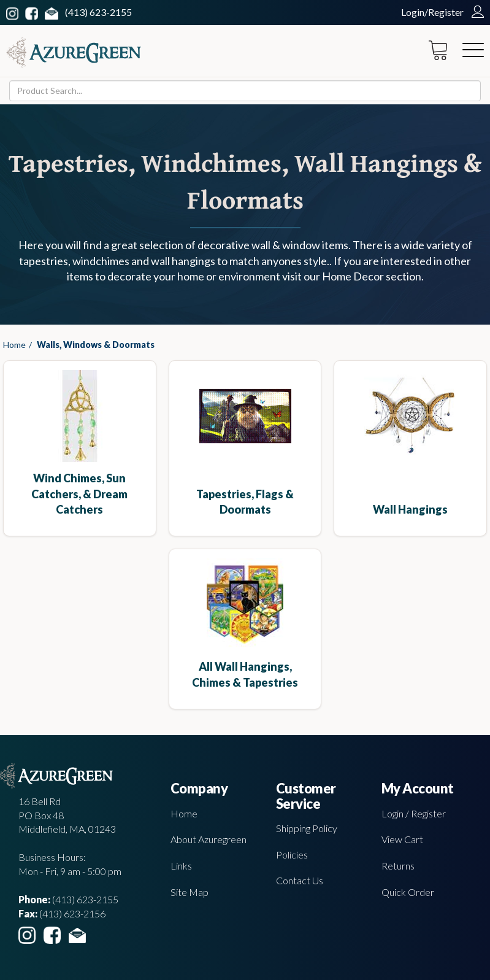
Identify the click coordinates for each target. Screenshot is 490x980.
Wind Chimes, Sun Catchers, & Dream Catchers (79, 494)
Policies (292, 855)
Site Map (189, 892)
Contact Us (300, 880)
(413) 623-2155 (98, 12)
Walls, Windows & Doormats (96, 345)
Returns (398, 866)
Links (181, 866)
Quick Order (408, 892)
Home (14, 345)
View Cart (402, 839)
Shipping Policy (307, 828)
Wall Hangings (410, 509)
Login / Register (414, 813)
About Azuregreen (209, 839)
